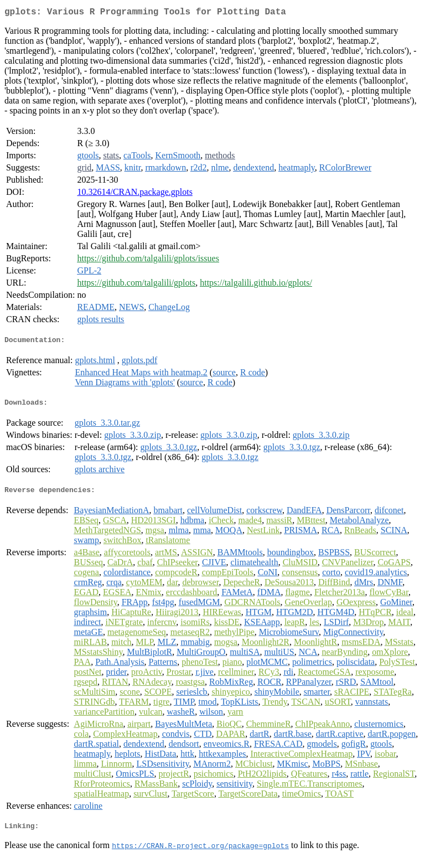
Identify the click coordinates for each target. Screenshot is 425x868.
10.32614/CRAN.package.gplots (134, 194)
